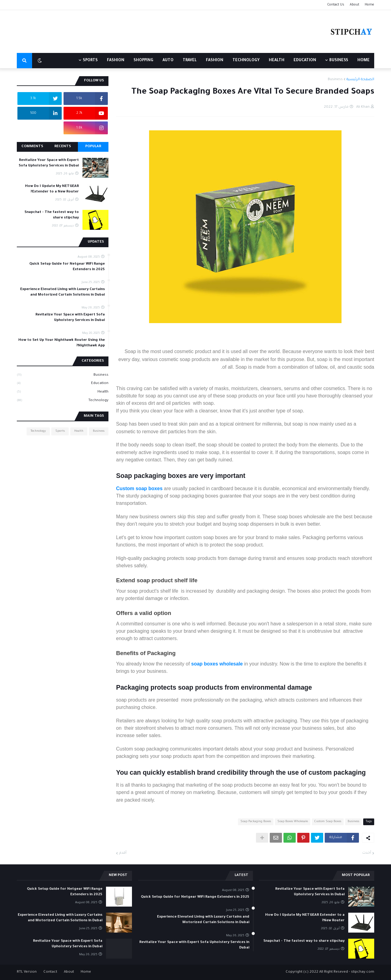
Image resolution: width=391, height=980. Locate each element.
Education (63, 384)
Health (63, 393)
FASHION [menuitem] (215, 61)
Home (369, 5)
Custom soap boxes (139, 488)
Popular (93, 147)
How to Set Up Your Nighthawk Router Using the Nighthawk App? (62, 343)
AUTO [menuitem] (168, 61)
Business (335, 80)
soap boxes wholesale (217, 664)
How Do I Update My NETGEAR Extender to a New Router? (52, 189)
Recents (63, 147)
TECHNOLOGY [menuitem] (246, 61)
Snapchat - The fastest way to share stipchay (52, 215)
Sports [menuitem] (90, 61)
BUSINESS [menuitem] (339, 61)
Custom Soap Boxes (328, 822)
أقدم (123, 853)
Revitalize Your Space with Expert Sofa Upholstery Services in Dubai (49, 163)
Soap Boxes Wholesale (293, 822)
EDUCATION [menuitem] (305, 61)
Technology (63, 401)
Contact (50, 972)
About (354, 5)
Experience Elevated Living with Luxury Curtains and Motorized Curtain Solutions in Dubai (62, 292)
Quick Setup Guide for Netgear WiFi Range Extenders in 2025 (67, 267)
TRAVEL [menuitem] (190, 61)
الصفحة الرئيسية (360, 80)
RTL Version (27, 972)
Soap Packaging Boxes (256, 822)
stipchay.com (363, 972)
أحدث (367, 853)
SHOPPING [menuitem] (143, 61)
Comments (32, 147)
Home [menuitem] (364, 61)
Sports (60, 431)
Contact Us (336, 5)
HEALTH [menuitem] (277, 61)
